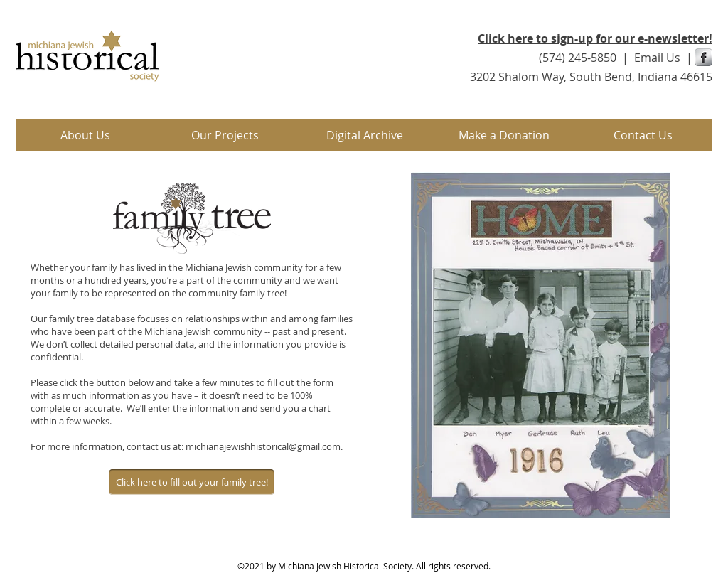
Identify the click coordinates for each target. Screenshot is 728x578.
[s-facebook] (703, 57)
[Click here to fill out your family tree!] (192, 482)
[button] (225, 135)
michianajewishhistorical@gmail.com (263, 446)
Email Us (657, 58)
